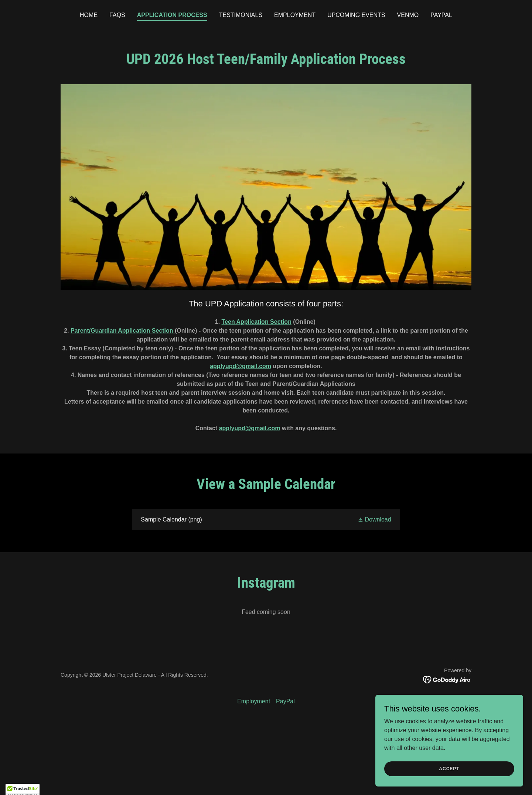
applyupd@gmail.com (241, 366)
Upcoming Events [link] (356, 15)
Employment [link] (295, 15)
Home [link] (89, 15)
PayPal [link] (441, 15)
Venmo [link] (408, 15)
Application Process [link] (172, 15)
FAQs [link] (117, 15)
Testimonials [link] (241, 15)
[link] (266, 520)
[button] (374, 519)
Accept (449, 784)
